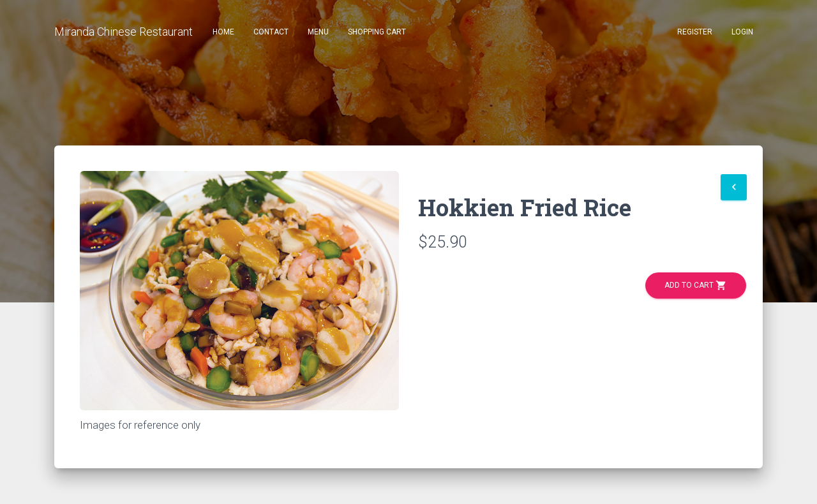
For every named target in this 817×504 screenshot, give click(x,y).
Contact (271, 32)
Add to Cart (696, 285)
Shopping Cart (377, 32)
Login (742, 32)
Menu (318, 32)
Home (223, 32)
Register (695, 32)
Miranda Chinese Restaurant (124, 32)
